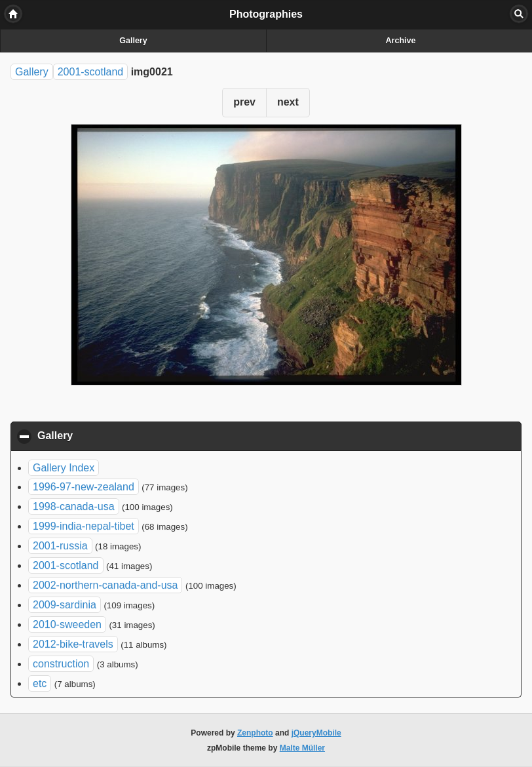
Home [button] (13, 14)
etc (40, 683)
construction (61, 664)
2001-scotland (91, 72)
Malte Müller (302, 748)
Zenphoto (255, 733)
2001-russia (60, 546)
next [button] (288, 102)
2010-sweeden (67, 624)
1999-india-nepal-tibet (84, 526)
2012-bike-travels (73, 644)
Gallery (133, 41)
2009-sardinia (65, 605)
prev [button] (244, 102)
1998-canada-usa (74, 506)
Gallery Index (64, 468)
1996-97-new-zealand (84, 487)
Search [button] (519, 14)
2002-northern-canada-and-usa (105, 585)
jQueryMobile (316, 733)
